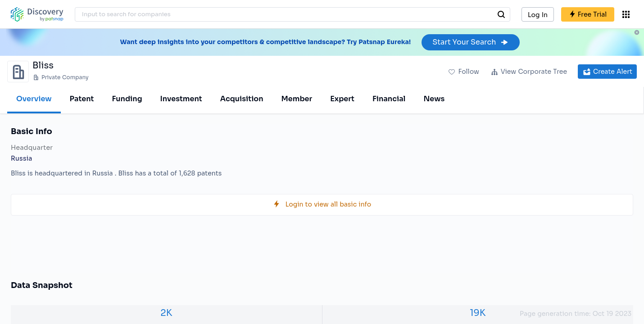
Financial (389, 99)
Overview (34, 99)
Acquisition (242, 99)
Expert (342, 99)
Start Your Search (470, 42)
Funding (127, 99)
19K (478, 313)
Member (297, 99)
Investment (181, 99)
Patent (82, 99)
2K (166, 313)
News (434, 99)
